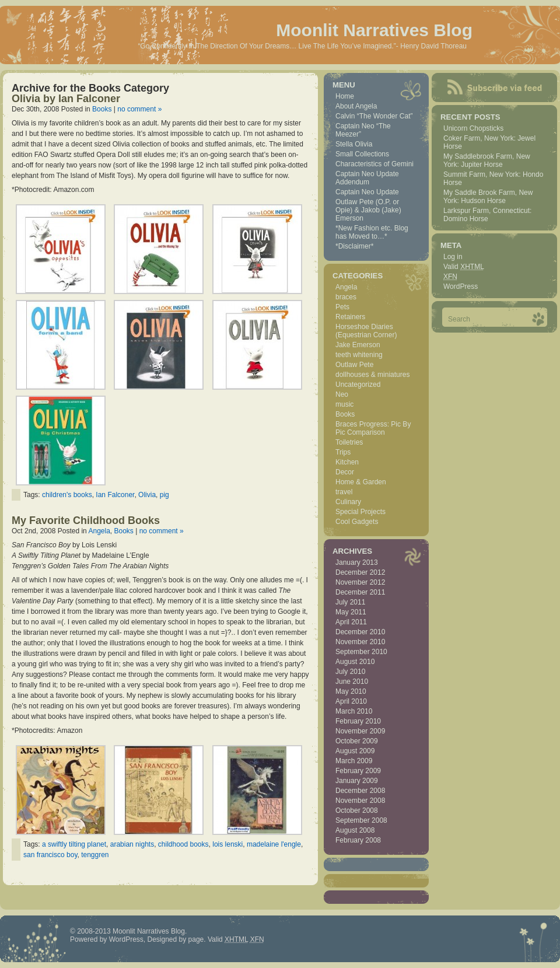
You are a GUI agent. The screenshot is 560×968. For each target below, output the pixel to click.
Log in (453, 257)
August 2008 (355, 830)
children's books (67, 495)
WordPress (461, 286)
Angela (99, 531)
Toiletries (349, 442)
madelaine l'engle (274, 844)
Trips (343, 452)
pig (164, 495)
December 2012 (360, 572)
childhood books (183, 844)
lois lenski (228, 844)
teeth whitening (359, 355)
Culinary (348, 502)
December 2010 (360, 632)
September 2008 (361, 820)
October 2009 (357, 741)
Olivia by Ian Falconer (66, 99)
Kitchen (347, 462)
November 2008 (360, 801)
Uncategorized (358, 385)
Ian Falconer (115, 495)
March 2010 (354, 711)
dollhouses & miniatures (372, 375)
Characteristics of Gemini (374, 164)
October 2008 (357, 810)
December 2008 (360, 791)
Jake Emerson (358, 345)
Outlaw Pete (354, 365)
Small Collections (362, 154)
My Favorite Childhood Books (86, 520)
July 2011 (350, 602)
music (344, 404)
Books (102, 109)
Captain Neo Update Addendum (367, 178)
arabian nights (132, 844)
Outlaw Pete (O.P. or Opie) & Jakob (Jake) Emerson (368, 210)
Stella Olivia (354, 144)
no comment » (139, 109)
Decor (345, 472)
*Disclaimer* (354, 246)
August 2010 (355, 662)
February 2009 (358, 771)
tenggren (95, 855)
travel (344, 492)
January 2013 (357, 562)
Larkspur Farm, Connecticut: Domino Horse (487, 215)
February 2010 (358, 721)
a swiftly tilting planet (74, 844)
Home (345, 96)
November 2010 (360, 642)
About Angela (356, 106)
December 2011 (360, 592)
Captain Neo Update (367, 192)
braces (346, 297)
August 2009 (355, 751)
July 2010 (350, 672)
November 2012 (360, 582)
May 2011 (351, 612)
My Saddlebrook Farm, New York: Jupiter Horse (487, 160)
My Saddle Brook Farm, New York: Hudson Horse (488, 197)
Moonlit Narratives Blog (374, 30)
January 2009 (357, 781)
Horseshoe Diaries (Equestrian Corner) (366, 331)
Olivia (147, 495)
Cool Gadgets (357, 522)
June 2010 (352, 682)
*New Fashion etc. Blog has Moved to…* (372, 232)
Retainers (350, 317)
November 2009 (360, 731)
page (196, 939)
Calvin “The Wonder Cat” (374, 116)
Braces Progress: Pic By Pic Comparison (373, 428)
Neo (342, 394)
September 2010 (361, 652)
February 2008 (358, 840)
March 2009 (354, 761)
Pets (342, 307)
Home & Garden (361, 482)
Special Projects (360, 512)
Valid (464, 267)
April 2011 (351, 622)
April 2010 (351, 701)
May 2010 (351, 691)
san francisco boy (50, 855)
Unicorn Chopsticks (473, 128)
